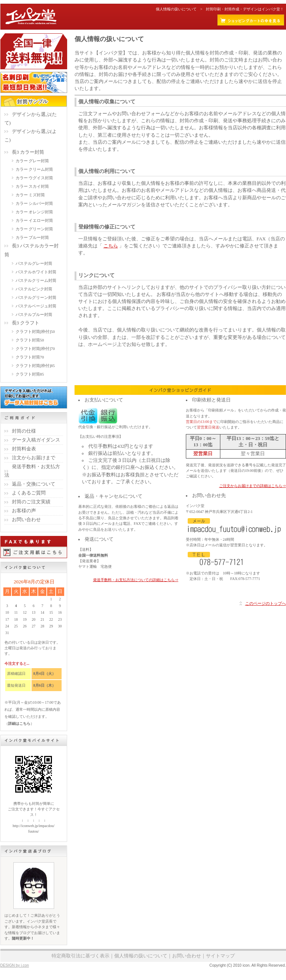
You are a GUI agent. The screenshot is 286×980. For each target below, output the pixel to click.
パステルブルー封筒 (34, 314)
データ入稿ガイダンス (36, 440)
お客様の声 (24, 511)
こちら (111, 246)
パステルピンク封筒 (34, 289)
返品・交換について (34, 484)
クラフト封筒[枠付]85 (35, 366)
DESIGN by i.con (15, 965)
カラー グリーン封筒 (34, 229)
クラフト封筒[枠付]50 (35, 331)
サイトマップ (220, 956)
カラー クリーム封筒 (34, 169)
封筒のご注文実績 (31, 502)
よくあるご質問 (29, 493)
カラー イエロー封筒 (34, 220)
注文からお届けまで (34, 458)
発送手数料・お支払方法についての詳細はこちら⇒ (136, 580)
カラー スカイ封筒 (32, 186)
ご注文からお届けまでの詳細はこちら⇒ (253, 486)
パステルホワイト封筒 (36, 272)
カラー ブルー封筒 (32, 237)
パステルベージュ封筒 (36, 306)
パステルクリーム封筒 (36, 280)
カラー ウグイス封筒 (34, 178)
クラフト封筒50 (30, 340)
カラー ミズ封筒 (30, 195)
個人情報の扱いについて (141, 956)
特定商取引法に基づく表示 (80, 956)
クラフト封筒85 (30, 374)
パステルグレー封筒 (34, 263)
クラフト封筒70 (30, 357)
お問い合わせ (26, 520)
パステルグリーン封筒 (36, 297)
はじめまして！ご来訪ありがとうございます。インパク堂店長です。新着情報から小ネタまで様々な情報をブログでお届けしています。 (32, 927)
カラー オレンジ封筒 (34, 212)
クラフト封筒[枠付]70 (35, 349)
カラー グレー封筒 (32, 161)
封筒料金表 (24, 449)
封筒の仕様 (24, 431)
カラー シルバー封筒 (34, 203)
